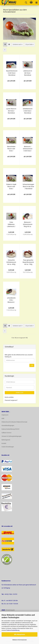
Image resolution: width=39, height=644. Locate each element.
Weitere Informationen (20, 640)
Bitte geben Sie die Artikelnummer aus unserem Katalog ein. (19, 356)
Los (32, 365)
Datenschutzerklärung (13, 630)
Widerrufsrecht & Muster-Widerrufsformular (14, 422)
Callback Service (6, 433)
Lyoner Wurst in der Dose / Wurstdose (11, 111)
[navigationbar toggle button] (36, 3)
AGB (3, 418)
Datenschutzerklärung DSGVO (10, 429)
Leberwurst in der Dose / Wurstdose (28, 73)
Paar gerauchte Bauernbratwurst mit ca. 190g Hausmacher (28, 262)
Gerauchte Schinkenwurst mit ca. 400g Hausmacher (11, 262)
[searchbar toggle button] (26, 3)
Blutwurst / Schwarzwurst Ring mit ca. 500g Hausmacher (28, 224)
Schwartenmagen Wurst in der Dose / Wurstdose (28, 186)
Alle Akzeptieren (19, 634)
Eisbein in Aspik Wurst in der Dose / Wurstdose (11, 187)
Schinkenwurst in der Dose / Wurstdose (28, 111)
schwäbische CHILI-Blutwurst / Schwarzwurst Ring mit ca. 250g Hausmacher (11, 300)
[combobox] (18, 45)
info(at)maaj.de (10, 610)
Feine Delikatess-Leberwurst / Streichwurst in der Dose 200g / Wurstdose (11, 224)
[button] (5, 45)
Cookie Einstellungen (8, 447)
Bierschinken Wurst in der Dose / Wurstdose (11, 149)
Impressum (5, 415)
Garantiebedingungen (8, 425)
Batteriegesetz (6, 440)
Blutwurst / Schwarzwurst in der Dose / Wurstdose (28, 149)
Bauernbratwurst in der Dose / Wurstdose (12, 73)
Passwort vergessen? (11, 400)
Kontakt (4, 443)
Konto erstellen (9, 397)
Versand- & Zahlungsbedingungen (11, 436)
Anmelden (20, 393)
